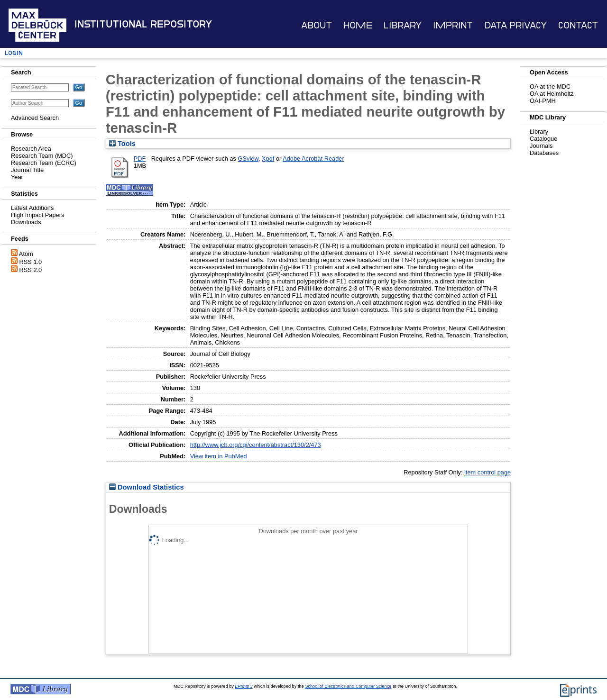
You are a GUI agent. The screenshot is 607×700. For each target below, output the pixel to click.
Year (17, 177)
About (317, 25)
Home (358, 25)
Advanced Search (35, 118)
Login (14, 53)
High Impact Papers (37, 215)
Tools (122, 144)
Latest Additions (32, 208)
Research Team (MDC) (42, 156)
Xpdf (268, 159)
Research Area (31, 149)
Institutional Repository (143, 24)
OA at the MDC (550, 86)
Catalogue (543, 139)
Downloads (26, 222)
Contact (578, 25)
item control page (487, 472)
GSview (248, 159)
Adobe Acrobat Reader (313, 159)
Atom (26, 254)
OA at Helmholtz (552, 94)
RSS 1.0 (31, 262)
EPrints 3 (244, 686)
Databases (544, 153)
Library (403, 25)
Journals (541, 146)
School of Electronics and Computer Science (348, 686)
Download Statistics (147, 487)
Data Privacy (516, 25)
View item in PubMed (219, 456)
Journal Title (27, 170)
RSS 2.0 (31, 270)
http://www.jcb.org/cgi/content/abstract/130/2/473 (256, 445)
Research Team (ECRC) (44, 163)
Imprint (453, 25)
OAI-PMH (543, 101)
